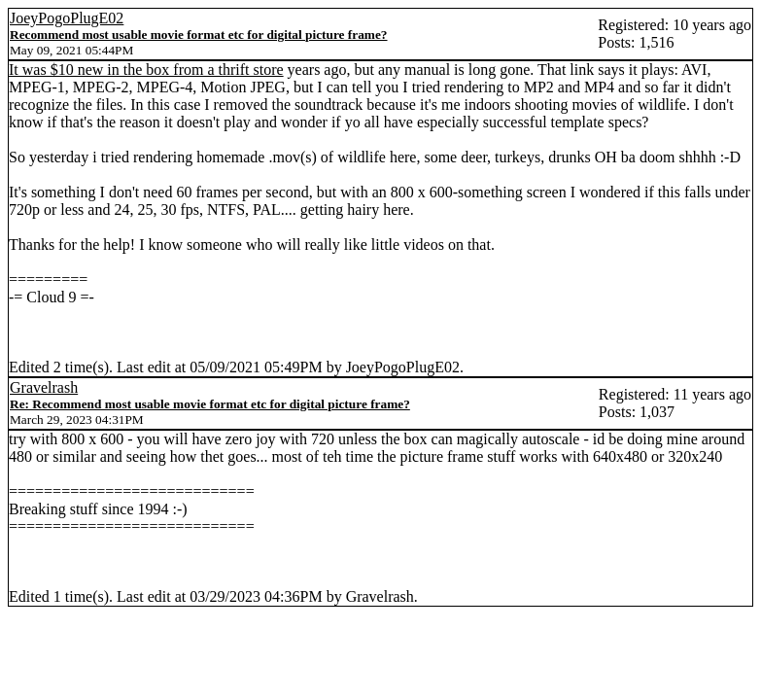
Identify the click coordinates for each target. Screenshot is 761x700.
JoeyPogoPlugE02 (67, 18)
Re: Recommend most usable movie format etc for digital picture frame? (210, 404)
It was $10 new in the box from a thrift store (146, 70)
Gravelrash (44, 387)
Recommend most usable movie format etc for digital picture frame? (199, 35)
